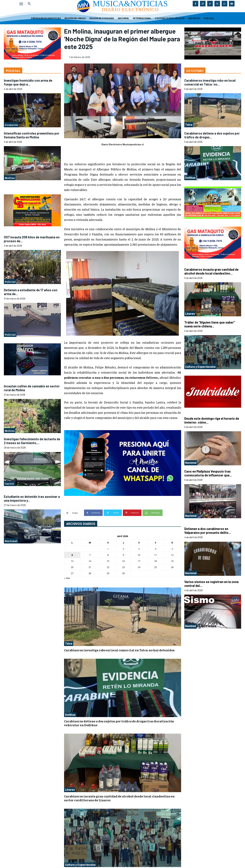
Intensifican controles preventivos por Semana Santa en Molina (32, 135)
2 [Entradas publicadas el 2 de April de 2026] (123, 549)
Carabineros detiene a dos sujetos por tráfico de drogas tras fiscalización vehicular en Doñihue (119, 723)
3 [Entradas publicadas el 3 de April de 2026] (139, 549)
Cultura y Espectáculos (80, 865)
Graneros (11, 125)
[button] (29, 4)
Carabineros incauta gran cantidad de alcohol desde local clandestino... (211, 271)
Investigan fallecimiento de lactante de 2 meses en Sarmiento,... (32, 441)
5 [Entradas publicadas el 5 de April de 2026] (172, 549)
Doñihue (70, 715)
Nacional (11, 541)
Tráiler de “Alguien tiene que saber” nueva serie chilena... (210, 324)
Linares (70, 790)
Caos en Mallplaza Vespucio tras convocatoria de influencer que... (208, 473)
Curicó (9, 483)
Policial (10, 282)
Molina (10, 178)
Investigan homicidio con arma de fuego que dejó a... (28, 82)
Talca (69, 643)
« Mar (67, 578)
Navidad (191, 626)
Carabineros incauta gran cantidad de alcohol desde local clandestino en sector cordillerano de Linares (119, 798)
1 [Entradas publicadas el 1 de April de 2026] (108, 549)
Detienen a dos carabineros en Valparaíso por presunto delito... (208, 531)
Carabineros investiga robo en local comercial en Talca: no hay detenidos (119, 650)
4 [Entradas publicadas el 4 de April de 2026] (155, 549)
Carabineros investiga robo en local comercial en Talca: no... (210, 82)
